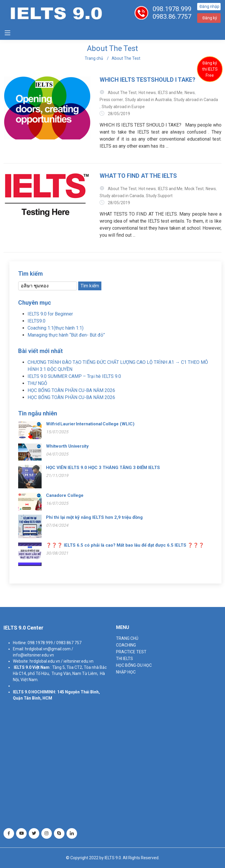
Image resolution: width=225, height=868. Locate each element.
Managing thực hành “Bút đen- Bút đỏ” (66, 335)
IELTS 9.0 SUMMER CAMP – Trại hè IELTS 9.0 (74, 376)
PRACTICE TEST (131, 652)
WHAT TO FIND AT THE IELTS (138, 176)
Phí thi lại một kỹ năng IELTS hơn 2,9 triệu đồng (94, 517)
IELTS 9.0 (23, 667)
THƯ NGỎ (37, 383)
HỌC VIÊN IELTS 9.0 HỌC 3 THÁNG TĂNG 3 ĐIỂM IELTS (103, 468)
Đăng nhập (209, 6)
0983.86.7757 (172, 17)
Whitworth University (67, 446)
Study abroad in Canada (196, 100)
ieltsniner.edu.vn (79, 661)
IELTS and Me (170, 93)
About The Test (126, 58)
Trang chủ (94, 58)
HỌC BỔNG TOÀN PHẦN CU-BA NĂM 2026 (71, 390)
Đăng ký (210, 18)
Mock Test (194, 189)
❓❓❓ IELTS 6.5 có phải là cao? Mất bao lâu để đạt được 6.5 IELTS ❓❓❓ (125, 545)
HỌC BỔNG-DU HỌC (134, 665)
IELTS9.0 (36, 321)
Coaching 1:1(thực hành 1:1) (56, 328)
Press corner (111, 100)
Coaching (126, 645)
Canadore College (65, 495)
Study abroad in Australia (148, 100)
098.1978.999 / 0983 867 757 (54, 643)
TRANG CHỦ (127, 638)
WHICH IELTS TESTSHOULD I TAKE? (148, 80)
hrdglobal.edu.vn (45, 661)
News (190, 93)
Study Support (159, 196)
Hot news (147, 93)
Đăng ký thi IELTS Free (210, 69)
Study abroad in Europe (123, 107)
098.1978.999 (172, 9)
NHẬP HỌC (126, 672)
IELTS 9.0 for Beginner (50, 314)
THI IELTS (125, 659)
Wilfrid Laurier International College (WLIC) (90, 424)
